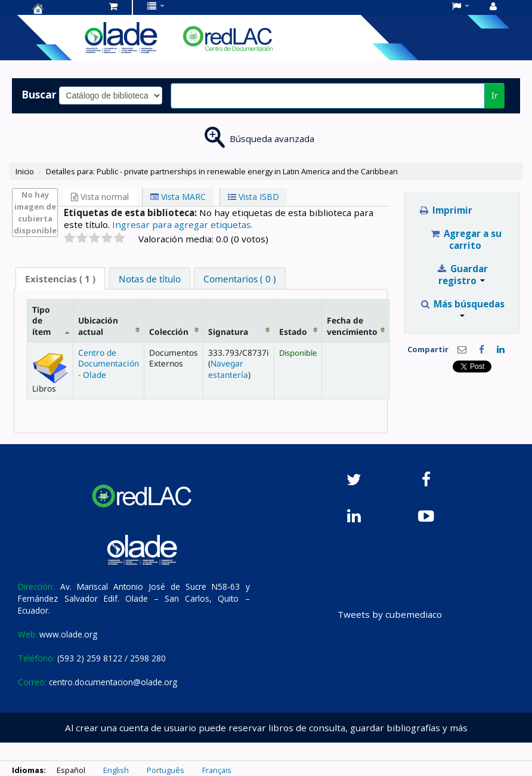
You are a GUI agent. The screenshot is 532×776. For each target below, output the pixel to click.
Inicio (25, 171)
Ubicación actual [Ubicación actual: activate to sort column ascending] (98, 326)
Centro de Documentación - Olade (109, 364)
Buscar (39, 94)
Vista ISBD (253, 197)
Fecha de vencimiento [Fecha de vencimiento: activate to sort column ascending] (352, 326)
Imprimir (445, 210)
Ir (495, 95)
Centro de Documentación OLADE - (62, 8)
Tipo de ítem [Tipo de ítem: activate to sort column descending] (41, 321)
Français (217, 770)
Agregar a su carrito (465, 239)
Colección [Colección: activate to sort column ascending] (169, 332)
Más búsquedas (462, 307)
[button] (113, 6)
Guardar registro (462, 275)
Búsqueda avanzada (272, 138)
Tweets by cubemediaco (390, 614)
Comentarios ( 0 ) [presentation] (240, 279)
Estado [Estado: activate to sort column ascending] (293, 332)
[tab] (60, 278)
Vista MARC (178, 197)
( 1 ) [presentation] (60, 279)
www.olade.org (68, 634)
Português (166, 770)
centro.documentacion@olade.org (113, 682)
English (116, 770)
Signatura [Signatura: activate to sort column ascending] (228, 332)
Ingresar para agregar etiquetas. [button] (183, 224)
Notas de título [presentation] (150, 279)
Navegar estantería (228, 369)
